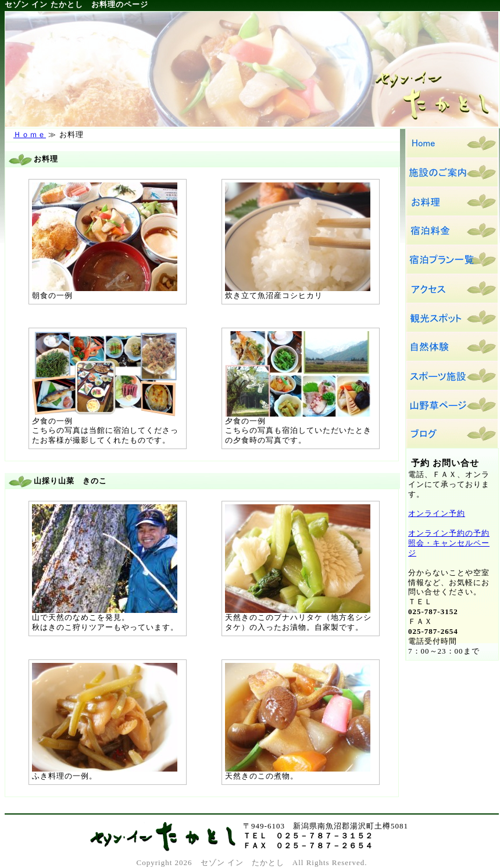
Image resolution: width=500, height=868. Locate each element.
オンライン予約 (437, 513)
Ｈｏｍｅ (30, 134)
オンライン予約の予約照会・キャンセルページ (449, 543)
